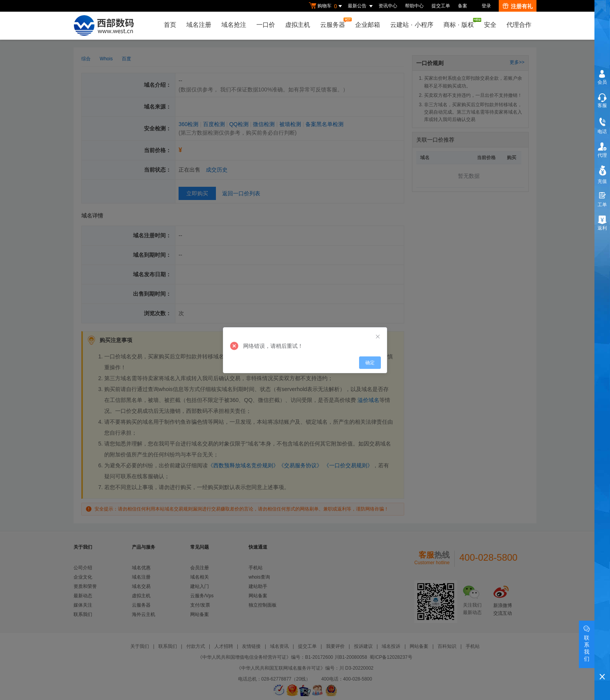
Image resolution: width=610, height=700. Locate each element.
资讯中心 (388, 6)
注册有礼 (518, 6)
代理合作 (519, 25)
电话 (602, 132)
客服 (602, 105)
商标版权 (461, 23)
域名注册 (199, 25)
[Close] (378, 337)
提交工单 (441, 6)
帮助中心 (414, 6)
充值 (602, 181)
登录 (486, 6)
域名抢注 (234, 25)
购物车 (326, 6)
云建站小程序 (412, 25)
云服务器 (335, 23)
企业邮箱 (368, 25)
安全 (490, 25)
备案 (463, 6)
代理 (602, 155)
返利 (602, 228)
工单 (602, 205)
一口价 (266, 25)
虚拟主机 (298, 25)
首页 (170, 25)
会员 (602, 82)
